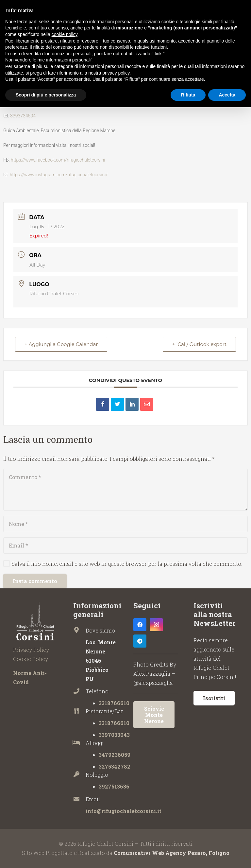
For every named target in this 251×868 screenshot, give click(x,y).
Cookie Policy (31, 659)
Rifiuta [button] (188, 95)
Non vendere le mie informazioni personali (48, 60)
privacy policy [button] (116, 73)
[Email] (125, 546)
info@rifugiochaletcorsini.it (124, 811)
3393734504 (23, 116)
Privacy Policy (31, 650)
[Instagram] (156, 625)
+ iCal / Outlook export (199, 344)
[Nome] (125, 524)
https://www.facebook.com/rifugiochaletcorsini (58, 160)
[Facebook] (140, 625)
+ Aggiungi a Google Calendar (61, 344)
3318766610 (114, 703)
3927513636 (114, 786)
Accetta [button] (227, 95)
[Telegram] (140, 641)
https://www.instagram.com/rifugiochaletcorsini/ (59, 175)
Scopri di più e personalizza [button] (46, 95)
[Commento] (125, 490)
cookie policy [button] (65, 34)
